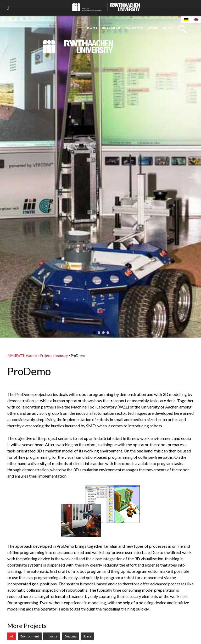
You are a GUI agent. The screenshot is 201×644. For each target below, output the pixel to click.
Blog (168, 28)
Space (87, 636)
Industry (62, 356)
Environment (30, 636)
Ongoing (70, 636)
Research (111, 28)
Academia (134, 28)
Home (92, 28)
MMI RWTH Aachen (23, 356)
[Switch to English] (196, 19)
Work (153, 28)
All (12, 636)
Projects (46, 356)
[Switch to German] (186, 19)
